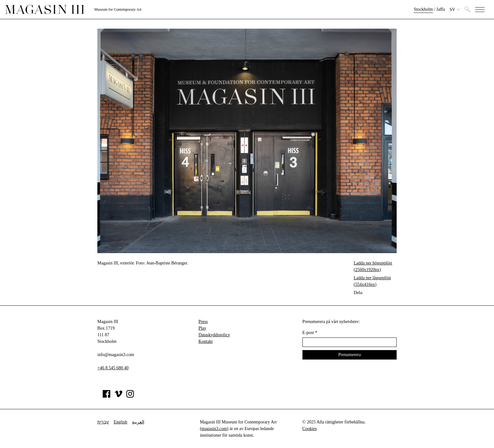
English (121, 422)
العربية (138, 422)
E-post (310, 333)
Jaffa (441, 9)
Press (203, 322)
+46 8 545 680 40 (113, 368)
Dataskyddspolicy (214, 335)
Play (202, 328)
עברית (103, 422)
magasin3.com (214, 429)
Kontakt (206, 341)
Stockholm (423, 9)
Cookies (310, 429)
